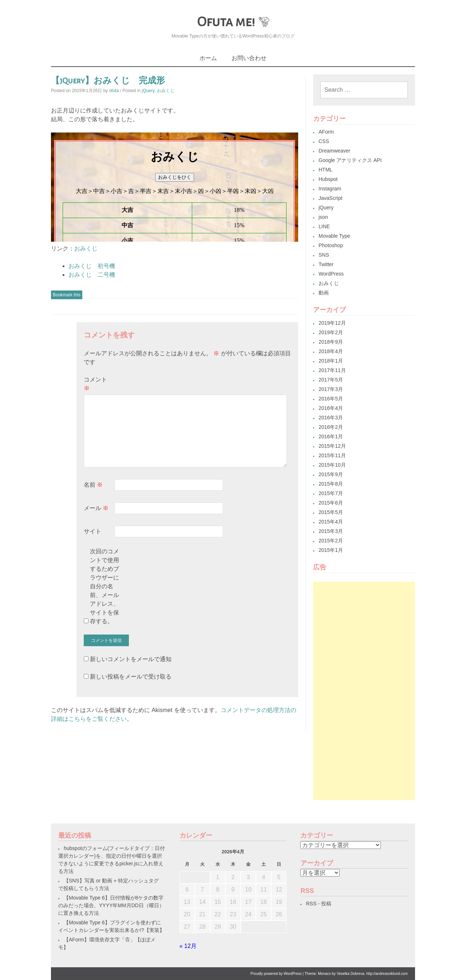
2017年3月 (331, 389)
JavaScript (330, 198)
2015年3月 (331, 531)
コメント (95, 384)
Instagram (330, 189)
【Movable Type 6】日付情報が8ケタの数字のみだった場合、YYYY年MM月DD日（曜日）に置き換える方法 (111, 905)
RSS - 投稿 (318, 904)
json (323, 217)
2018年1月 (331, 361)
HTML (325, 170)
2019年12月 (332, 323)
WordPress (331, 274)
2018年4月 (331, 351)
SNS (324, 255)
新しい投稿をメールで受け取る (131, 677)
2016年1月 (331, 436)
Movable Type (334, 236)
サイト (92, 531)
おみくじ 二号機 (92, 275)
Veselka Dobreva (351, 974)
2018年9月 (331, 342)
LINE (324, 226)
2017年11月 (332, 370)
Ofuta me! (226, 22)
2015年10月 (332, 465)
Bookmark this (67, 295)
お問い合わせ (249, 58)
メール (96, 508)
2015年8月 (331, 484)
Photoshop (331, 245)
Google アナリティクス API (350, 160)
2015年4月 (331, 522)
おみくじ (166, 91)
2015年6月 (331, 503)
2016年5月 (331, 399)
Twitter (326, 264)
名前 (93, 485)
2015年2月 (331, 541)
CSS (324, 141)
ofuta (114, 91)
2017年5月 (331, 380)
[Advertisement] (364, 691)
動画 (324, 293)
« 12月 (188, 946)
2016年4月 (331, 408)
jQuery (148, 91)
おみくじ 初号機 (92, 266)
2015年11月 (332, 455)
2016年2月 (331, 427)
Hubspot (328, 179)
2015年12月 (332, 446)
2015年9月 (331, 474)
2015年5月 (331, 512)
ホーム (208, 58)
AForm (326, 132)
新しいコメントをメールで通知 (131, 659)
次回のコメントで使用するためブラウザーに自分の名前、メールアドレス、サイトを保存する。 (104, 586)
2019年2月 (331, 332)
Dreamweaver (334, 151)
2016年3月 (331, 418)
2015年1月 (331, 550)
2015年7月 (331, 493)
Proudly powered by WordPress (276, 974)
